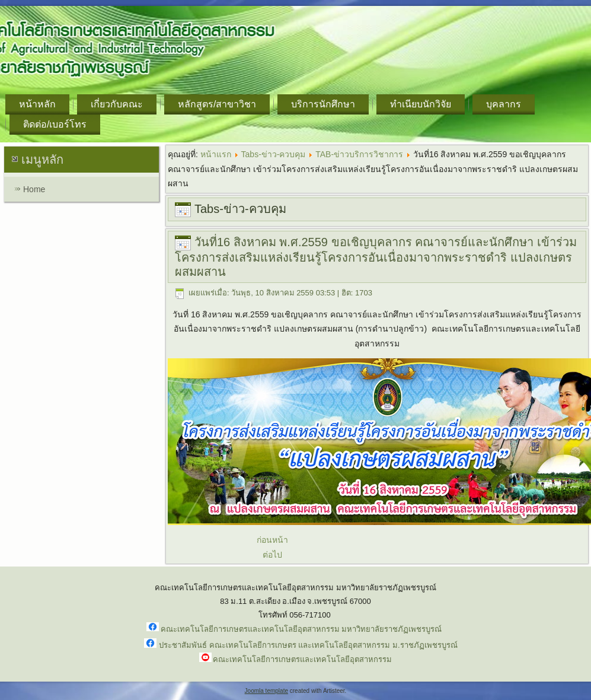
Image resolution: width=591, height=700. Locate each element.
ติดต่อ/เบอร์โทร (55, 124)
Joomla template (266, 691)
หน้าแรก (216, 154)
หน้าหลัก (37, 104)
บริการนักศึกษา (323, 104)
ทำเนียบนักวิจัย (421, 104)
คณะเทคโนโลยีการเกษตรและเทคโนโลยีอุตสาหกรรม (302, 659)
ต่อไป (272, 555)
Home (34, 189)
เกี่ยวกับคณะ (117, 104)
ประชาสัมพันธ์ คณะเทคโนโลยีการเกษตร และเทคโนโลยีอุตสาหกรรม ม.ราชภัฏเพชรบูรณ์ (308, 645)
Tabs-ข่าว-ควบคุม (274, 154)
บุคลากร (504, 104)
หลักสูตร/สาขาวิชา (217, 104)
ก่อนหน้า (272, 540)
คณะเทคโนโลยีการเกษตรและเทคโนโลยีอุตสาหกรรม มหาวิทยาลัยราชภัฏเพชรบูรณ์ (301, 629)
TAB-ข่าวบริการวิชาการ (359, 154)
